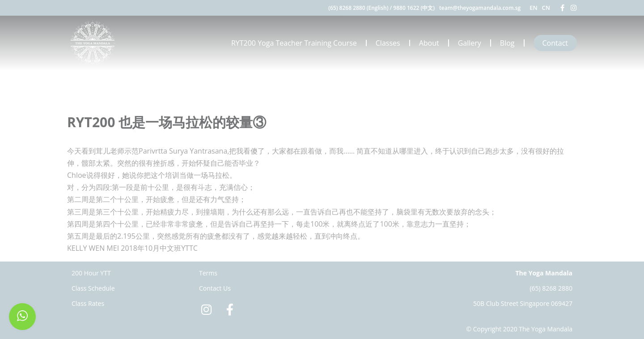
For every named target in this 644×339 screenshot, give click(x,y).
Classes (388, 43)
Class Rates (88, 303)
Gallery (470, 43)
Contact (555, 43)
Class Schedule (93, 288)
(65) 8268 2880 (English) (358, 8)
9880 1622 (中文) (414, 8)
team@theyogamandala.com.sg (480, 8)
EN (533, 8)
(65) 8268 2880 (551, 288)
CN (546, 8)
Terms (208, 273)
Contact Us (215, 288)
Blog (507, 43)
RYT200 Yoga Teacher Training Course (294, 43)
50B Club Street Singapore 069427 (523, 303)
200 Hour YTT (91, 273)
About (429, 43)
